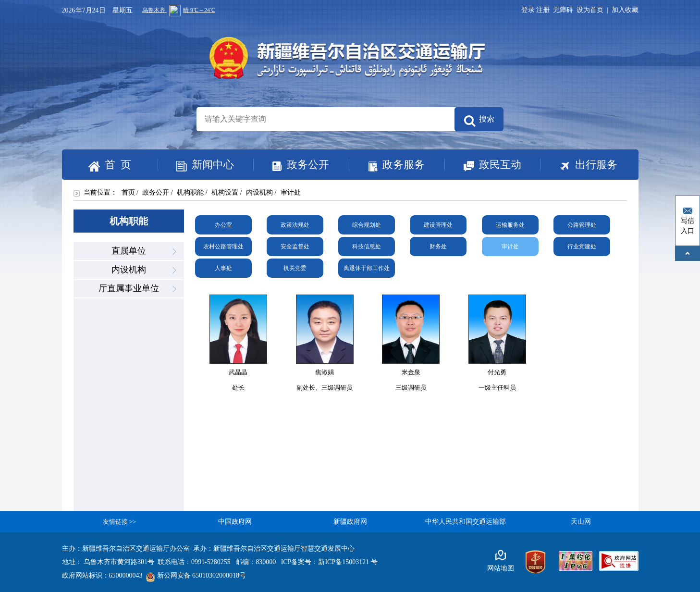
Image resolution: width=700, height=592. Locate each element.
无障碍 (563, 10)
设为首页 (590, 10)
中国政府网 (235, 522)
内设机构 (259, 192)
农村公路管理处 (223, 247)
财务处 (438, 247)
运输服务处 (510, 225)
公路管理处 (582, 225)
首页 (128, 192)
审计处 (510, 247)
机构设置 (225, 192)
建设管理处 (438, 225)
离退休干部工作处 (367, 268)
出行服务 (579, 166)
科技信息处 (367, 247)
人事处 (223, 268)
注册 (545, 10)
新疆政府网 (350, 522)
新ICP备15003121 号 (348, 562)
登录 (528, 10)
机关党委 (295, 268)
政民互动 (483, 165)
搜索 (479, 121)
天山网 (581, 522)
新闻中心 (196, 165)
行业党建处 (582, 247)
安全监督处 (295, 247)
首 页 (110, 165)
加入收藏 (625, 10)
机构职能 (190, 192)
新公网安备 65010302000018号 (196, 575)
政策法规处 (295, 225)
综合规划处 (367, 225)
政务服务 (387, 165)
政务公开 (291, 165)
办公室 (223, 225)
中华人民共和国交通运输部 (466, 522)
